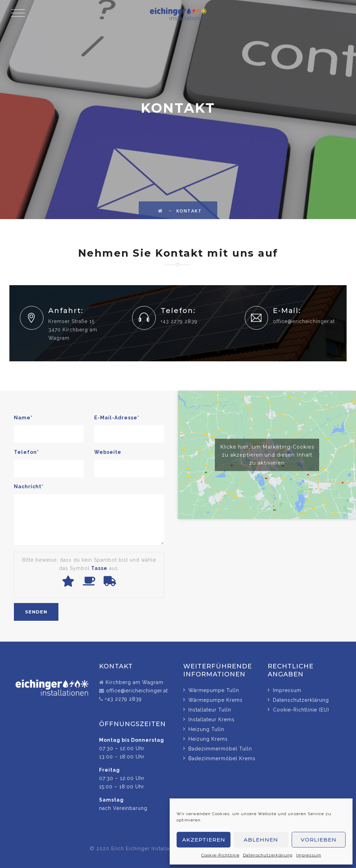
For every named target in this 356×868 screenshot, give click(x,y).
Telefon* (26, 452)
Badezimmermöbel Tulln (220, 749)
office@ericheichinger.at (304, 321)
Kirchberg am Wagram (135, 682)
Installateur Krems (212, 720)
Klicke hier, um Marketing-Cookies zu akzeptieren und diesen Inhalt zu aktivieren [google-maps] (267, 455)
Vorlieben (319, 840)
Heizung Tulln (206, 729)
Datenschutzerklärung (268, 855)
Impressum (309, 855)
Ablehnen (261, 840)
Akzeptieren (204, 840)
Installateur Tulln (210, 710)
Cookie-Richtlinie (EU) (301, 710)
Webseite (108, 452)
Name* (23, 418)
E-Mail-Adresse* (117, 418)
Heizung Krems (208, 739)
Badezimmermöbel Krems (222, 758)
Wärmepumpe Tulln (214, 690)
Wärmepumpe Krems (216, 700)
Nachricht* (29, 487)
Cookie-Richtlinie (220, 855)
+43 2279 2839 (123, 699)
